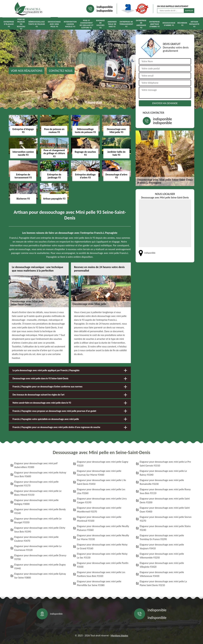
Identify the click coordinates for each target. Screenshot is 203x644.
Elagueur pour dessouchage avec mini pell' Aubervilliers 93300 (36, 465)
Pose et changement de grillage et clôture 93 (86, 24)
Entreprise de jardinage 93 (141, 24)
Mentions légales (119, 636)
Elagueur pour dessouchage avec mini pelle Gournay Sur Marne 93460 (99, 473)
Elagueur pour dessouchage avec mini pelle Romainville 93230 (162, 482)
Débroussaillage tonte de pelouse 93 (37, 24)
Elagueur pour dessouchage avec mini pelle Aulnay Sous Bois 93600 (40, 474)
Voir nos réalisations (27, 71)
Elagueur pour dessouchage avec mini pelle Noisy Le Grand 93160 (102, 546)
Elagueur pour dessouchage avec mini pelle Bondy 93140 (40, 511)
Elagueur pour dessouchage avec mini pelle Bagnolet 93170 (36, 484)
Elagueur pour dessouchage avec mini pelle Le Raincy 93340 (163, 473)
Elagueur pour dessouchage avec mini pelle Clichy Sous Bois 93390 (40, 530)
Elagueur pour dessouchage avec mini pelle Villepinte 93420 (162, 565)
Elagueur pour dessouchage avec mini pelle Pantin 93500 (103, 565)
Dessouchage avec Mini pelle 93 (54, 24)
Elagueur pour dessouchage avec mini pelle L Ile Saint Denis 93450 (101, 482)
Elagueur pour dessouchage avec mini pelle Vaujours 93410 (162, 546)
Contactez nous (61, 71)
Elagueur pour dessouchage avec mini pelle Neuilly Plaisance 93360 (103, 528)
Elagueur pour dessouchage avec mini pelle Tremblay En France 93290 (162, 537)
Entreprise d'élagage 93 (9, 24)
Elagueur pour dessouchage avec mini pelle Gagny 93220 (103, 464)
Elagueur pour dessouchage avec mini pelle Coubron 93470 (36, 539)
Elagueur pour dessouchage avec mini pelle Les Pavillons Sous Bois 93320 (101, 574)
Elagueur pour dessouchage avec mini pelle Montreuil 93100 (99, 519)
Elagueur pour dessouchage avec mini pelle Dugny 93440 (40, 566)
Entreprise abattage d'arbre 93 (155, 24)
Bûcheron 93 (182, 24)
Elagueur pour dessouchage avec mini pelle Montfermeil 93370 (99, 510)
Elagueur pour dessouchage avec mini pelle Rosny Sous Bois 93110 (165, 491)
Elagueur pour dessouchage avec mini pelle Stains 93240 (165, 528)
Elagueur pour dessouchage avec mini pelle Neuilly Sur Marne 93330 (103, 537)
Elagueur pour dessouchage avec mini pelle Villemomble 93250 (162, 556)
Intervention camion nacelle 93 (70, 24)
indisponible (105, 7)
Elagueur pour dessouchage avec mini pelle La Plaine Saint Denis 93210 (163, 583)
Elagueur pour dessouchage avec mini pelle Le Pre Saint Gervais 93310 (165, 464)
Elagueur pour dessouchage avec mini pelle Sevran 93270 (166, 519)
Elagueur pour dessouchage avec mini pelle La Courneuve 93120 (38, 548)
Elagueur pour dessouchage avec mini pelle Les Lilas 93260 (101, 491)
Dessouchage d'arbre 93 (169, 24)
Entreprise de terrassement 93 (126, 24)
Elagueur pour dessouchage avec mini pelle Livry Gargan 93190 (102, 500)
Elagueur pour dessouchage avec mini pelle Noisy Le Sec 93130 (102, 556)
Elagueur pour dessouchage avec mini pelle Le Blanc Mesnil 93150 (38, 493)
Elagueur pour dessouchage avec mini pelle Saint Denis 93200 (165, 500)
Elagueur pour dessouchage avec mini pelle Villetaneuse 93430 (162, 574)
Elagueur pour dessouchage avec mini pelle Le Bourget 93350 (38, 520)
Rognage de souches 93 (100, 24)
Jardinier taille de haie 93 (112, 24)
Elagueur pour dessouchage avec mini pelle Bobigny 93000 (36, 502)
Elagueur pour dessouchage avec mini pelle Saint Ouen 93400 (165, 510)
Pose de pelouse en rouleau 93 (21, 24)
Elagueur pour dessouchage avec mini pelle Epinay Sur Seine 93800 (40, 576)
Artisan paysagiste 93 (194, 24)
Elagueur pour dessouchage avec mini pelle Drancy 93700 (40, 557)
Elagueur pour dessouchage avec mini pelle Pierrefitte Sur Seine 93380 (99, 583)
